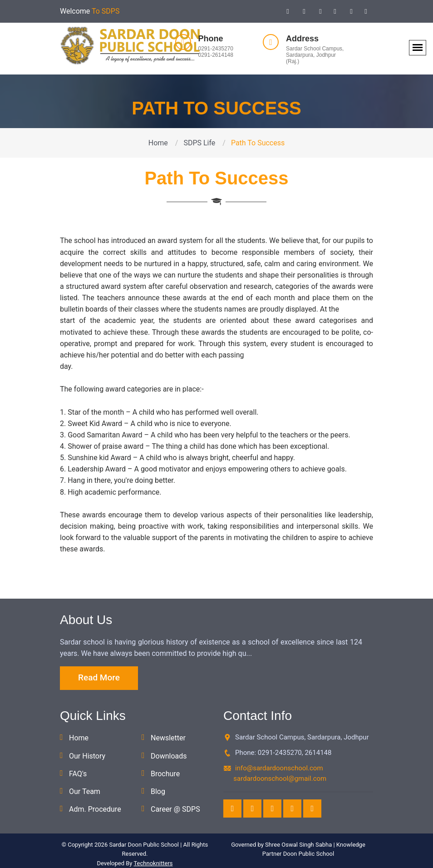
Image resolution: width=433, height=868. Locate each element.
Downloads (169, 756)
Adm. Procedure (95, 809)
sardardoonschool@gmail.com (280, 779)
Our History (87, 756)
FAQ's (78, 774)
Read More (99, 677)
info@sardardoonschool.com (279, 768)
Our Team (85, 791)
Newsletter (168, 738)
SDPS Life (199, 143)
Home (158, 143)
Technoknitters (153, 863)
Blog (158, 791)
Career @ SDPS (175, 809)
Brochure (165, 774)
